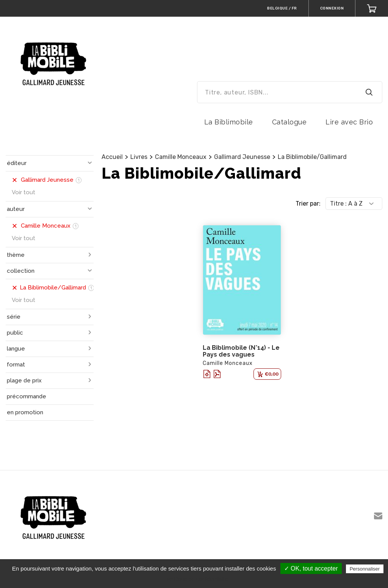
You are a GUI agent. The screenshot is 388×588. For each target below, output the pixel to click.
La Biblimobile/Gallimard (312, 157)
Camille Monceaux (181, 157)
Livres (139, 157)
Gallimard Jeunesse (242, 157)
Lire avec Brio (349, 122)
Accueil (112, 157)
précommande (27, 396)
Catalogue (289, 122)
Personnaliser (365, 569)
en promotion (25, 412)
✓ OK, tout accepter (311, 568)
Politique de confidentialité (198, 579)
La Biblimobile (229, 122)
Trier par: (308, 204)
